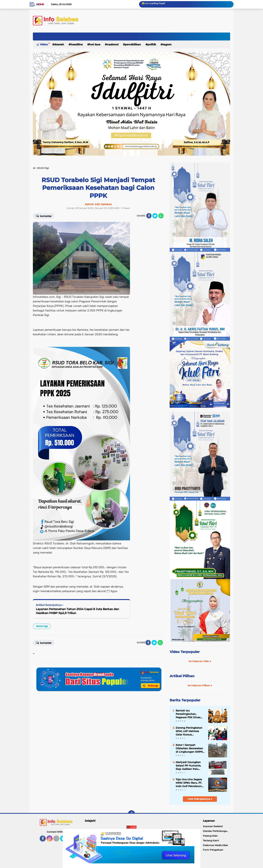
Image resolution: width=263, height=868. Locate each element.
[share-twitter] (155, 216)
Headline (77, 44)
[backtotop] (131, 814)
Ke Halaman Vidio (200, 661)
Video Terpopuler (185, 652)
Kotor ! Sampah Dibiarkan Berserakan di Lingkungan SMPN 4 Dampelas (190, 748)
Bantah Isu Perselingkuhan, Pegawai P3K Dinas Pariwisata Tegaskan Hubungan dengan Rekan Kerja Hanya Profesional (189, 714)
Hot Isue (95, 44)
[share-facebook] (149, 216)
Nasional (113, 44)
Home (40, 4)
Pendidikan (133, 44)
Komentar (44, 216)
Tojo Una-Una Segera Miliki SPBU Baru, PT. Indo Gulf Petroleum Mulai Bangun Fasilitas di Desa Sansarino (190, 783)
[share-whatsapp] (161, 216)
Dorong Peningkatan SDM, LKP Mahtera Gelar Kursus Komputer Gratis (189, 731)
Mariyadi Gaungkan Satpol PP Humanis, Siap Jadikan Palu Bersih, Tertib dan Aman (188, 766)
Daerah (59, 44)
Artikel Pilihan (182, 676)
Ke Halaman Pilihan (200, 685)
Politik (152, 44)
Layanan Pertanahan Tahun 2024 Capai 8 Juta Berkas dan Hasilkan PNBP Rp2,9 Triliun (77, 611)
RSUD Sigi (42, 626)
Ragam (167, 44)
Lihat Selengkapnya (200, 799)
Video (44, 44)
